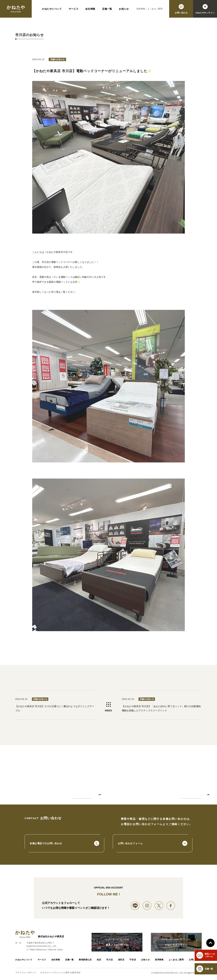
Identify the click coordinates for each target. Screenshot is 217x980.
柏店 (99, 960)
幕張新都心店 (85, 960)
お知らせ (124, 10)
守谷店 (133, 960)
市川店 (110, 960)
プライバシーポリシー (26, 973)
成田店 (121, 960)
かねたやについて (52, 10)
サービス (74, 10)
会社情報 (90, 10)
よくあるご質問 (155, 10)
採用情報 (141, 10)
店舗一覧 (107, 10)
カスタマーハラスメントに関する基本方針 (60, 973)
